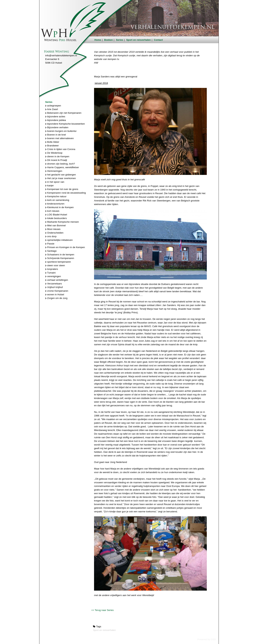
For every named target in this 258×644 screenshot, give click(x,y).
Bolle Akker (52, 142)
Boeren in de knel (56, 135)
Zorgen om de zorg (56, 298)
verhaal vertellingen (57, 280)
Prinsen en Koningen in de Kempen (65, 247)
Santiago (51, 251)
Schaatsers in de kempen (60, 255)
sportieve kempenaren (58, 262)
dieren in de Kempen (57, 156)
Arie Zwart (52, 109)
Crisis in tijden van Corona (60, 149)
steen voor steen (55, 265)
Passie (50, 244)
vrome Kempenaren (57, 291)
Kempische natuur (56, 196)
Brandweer (52, 146)
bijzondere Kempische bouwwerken (65, 124)
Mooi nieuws (53, 229)
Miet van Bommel (55, 225)
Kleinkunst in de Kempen (59, 207)
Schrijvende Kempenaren (60, 258)
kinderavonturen (55, 204)
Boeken (109, 40)
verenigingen (53, 276)
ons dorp (51, 236)
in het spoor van (55, 182)
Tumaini (50, 273)
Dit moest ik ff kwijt (56, 160)
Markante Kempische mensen (62, 222)
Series (120, 40)
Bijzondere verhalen (57, 127)
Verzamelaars (54, 284)
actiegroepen (53, 106)
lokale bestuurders (56, 218)
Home (98, 40)
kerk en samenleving (57, 200)
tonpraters (52, 269)
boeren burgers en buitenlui (61, 131)
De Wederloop (54, 153)
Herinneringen (54, 171)
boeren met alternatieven (59, 138)
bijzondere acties (55, 117)
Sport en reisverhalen (138, 40)
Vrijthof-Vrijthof (54, 287)
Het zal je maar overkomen (61, 178)
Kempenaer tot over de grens (62, 189)
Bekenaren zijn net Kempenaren (63, 113)
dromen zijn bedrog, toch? (60, 164)
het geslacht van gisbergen (61, 175)
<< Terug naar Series (102, 610)
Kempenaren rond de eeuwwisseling (66, 193)
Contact (158, 40)
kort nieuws (52, 211)
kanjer (49, 186)
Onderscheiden (54, 233)
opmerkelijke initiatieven (59, 240)
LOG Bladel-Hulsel (56, 215)
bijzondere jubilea (56, 120)
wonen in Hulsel (55, 294)
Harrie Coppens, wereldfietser (62, 167)
